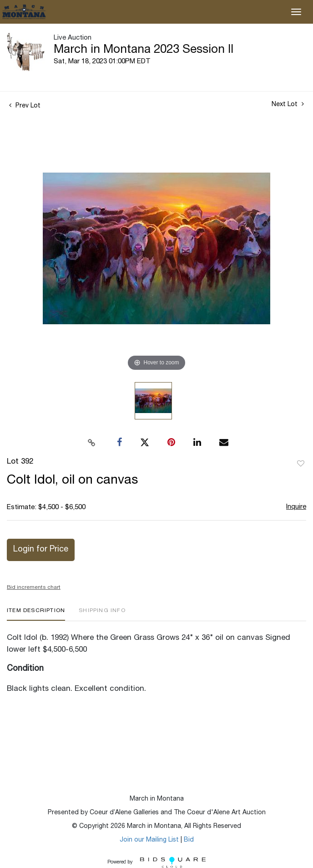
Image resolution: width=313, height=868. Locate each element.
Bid (189, 840)
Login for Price (41, 550)
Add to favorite (301, 464)
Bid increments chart (34, 587)
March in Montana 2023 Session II (144, 50)
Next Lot (288, 104)
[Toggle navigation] (296, 12)
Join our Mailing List (149, 840)
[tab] (36, 614)
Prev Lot (25, 106)
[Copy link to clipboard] (92, 443)
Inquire (296, 507)
